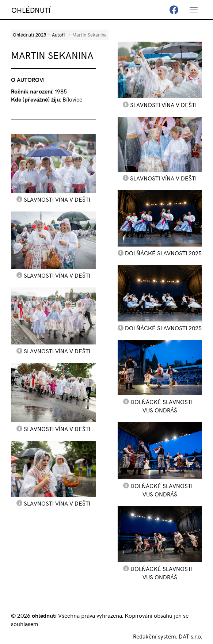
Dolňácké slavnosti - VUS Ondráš (163, 406)
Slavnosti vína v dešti (57, 199)
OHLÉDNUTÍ (31, 10)
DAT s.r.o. (190, 636)
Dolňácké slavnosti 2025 (163, 253)
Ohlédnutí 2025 (29, 35)
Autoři (58, 35)
